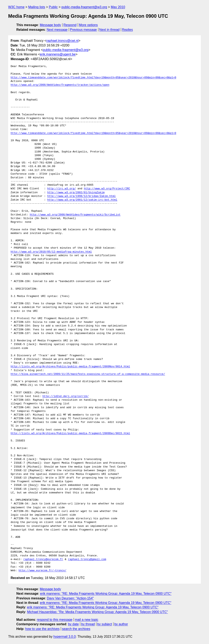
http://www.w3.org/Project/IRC (107, 189)
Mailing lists (37, 7)
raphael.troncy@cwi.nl (62, 41)
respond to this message (54, 620)
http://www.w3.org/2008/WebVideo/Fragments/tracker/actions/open (60, 85)
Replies (127, 30)
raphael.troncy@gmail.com (87, 559)
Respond (70, 25)
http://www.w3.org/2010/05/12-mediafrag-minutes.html (51, 252)
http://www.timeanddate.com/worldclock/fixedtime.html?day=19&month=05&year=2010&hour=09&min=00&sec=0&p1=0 (93, 78)
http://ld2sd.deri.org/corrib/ (66, 396)
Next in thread (109, 30)
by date (73, 624)
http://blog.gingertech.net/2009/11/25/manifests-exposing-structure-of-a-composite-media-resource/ (88, 374)
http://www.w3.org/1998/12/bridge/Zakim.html (81, 196)
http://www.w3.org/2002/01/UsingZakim (76, 193)
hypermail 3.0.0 (64, 637)
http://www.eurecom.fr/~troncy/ (42, 571)
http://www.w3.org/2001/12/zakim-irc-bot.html (82, 200)
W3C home (16, 7)
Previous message (83, 30)
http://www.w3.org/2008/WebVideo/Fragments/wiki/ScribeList (75, 215)
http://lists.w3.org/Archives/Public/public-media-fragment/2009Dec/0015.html (70, 433)
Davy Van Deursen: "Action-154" (70, 598)
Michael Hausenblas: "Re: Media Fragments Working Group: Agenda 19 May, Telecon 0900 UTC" (97, 612)
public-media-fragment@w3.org (84, 7)
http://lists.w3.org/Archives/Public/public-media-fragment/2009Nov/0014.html (70, 367)
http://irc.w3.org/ (61, 189)
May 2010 (118, 7)
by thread (88, 624)
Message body (50, 25)
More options (88, 25)
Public (53, 7)
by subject (104, 624)
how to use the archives (42, 629)
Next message (57, 30)
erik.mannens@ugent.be (58, 54)
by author (121, 624)
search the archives (76, 629)
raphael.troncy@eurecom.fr (43, 559)
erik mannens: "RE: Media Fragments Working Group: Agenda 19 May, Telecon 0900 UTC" (106, 594)
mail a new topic (87, 620)
